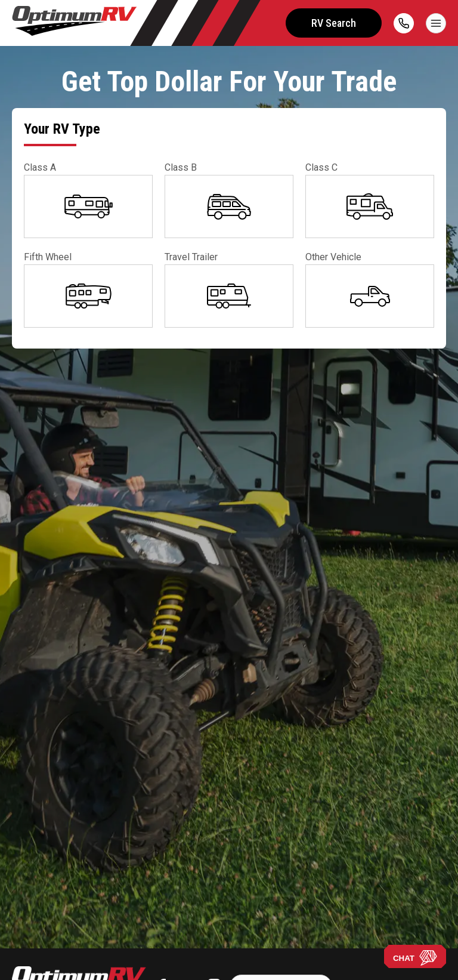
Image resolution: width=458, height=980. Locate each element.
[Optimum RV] (75, 23)
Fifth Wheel (48, 257)
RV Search (334, 23)
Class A (40, 167)
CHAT (415, 958)
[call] (404, 23)
